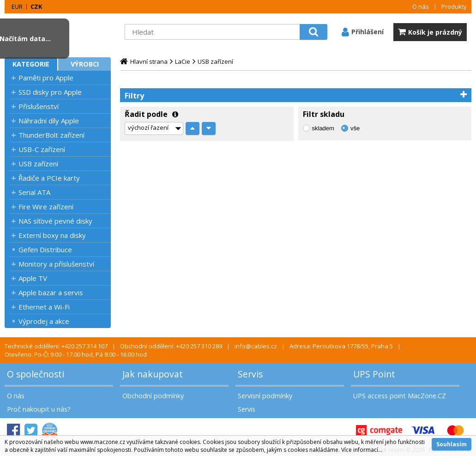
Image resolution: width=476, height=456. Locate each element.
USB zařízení (38, 164)
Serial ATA (34, 192)
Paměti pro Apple (46, 78)
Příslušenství (39, 106)
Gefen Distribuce (45, 249)
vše (355, 128)
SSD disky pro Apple (50, 92)
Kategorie (31, 64)
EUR (17, 6)
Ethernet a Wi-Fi (44, 307)
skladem (323, 128)
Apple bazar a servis (51, 292)
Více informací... (362, 450)
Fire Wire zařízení (46, 207)
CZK (36, 6)
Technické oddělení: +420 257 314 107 (56, 346)
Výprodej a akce (44, 321)
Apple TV (33, 278)
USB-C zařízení (42, 149)
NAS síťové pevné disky (55, 221)
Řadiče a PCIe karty (49, 178)
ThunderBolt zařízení (51, 135)
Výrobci (85, 64)
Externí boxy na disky (52, 235)
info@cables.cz (256, 346)
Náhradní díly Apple (49, 121)
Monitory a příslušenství (56, 264)
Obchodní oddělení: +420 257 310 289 (171, 346)
